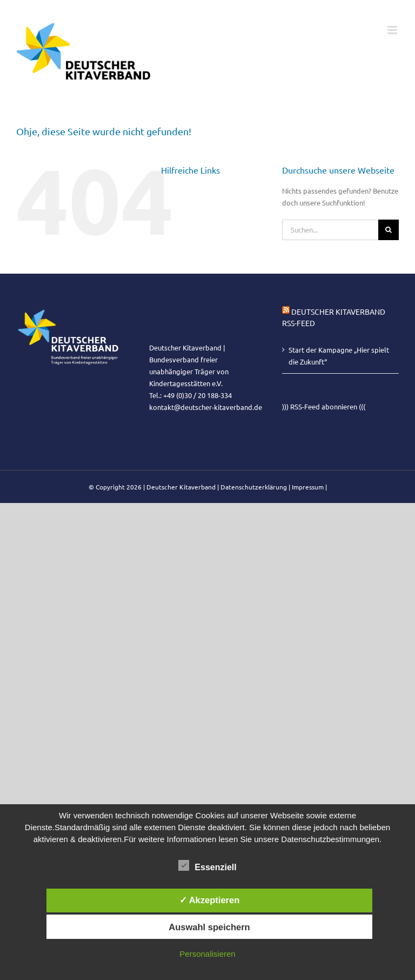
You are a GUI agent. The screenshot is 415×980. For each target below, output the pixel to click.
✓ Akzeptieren (210, 900)
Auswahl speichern (209, 927)
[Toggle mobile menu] (393, 30)
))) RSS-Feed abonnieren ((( (324, 406)
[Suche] (389, 230)
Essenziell (207, 866)
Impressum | (309, 487)
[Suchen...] (330, 230)
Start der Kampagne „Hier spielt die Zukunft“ (339, 356)
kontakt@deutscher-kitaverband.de (206, 407)
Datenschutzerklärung (254, 487)
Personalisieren (207, 954)
